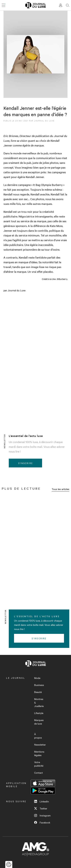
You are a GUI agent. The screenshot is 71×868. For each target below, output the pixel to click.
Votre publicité (39, 764)
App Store (43, 783)
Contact (38, 773)
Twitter (41, 808)
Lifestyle (39, 713)
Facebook (42, 822)
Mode (37, 678)
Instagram (42, 815)
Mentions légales (39, 753)
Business (39, 685)
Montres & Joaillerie (39, 702)
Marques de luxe (39, 722)
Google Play (43, 791)
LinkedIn (42, 801)
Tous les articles (60, 489)
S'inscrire (26, 463)
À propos (38, 736)
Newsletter (40, 745)
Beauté (38, 692)
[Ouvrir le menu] (4, 5)
